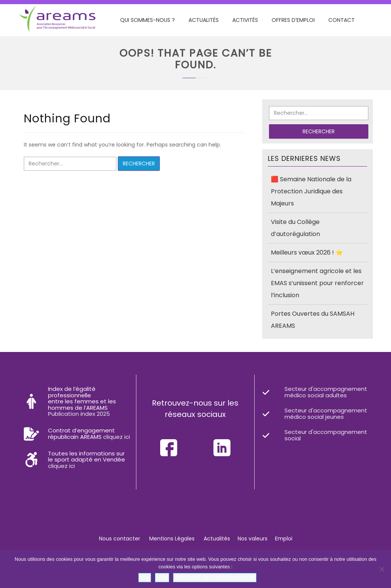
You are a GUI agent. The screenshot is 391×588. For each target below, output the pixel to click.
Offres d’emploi (293, 20)
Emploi (284, 539)
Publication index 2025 (79, 414)
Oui (144, 578)
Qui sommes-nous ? (148, 20)
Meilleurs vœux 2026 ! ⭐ (307, 252)
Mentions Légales (172, 539)
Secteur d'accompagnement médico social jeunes (326, 414)
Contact (342, 20)
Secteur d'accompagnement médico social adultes (326, 392)
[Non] (382, 569)
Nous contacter (120, 539)
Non (162, 578)
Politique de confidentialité (215, 578)
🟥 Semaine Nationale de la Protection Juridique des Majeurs (311, 191)
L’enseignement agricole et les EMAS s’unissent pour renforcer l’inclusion (317, 283)
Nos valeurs (253, 539)
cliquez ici (117, 437)
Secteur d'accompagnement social (326, 435)
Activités (245, 20)
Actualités (204, 20)
